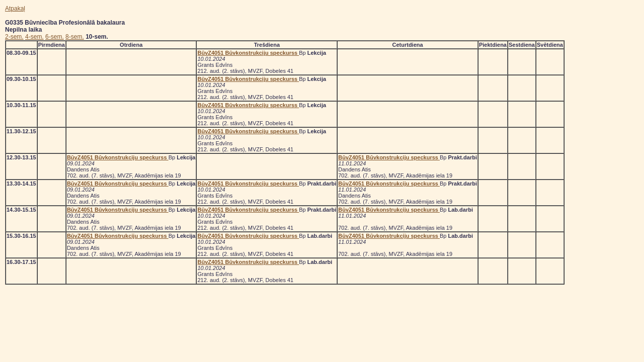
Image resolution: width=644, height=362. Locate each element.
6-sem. (55, 37)
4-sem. (34, 37)
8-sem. (75, 37)
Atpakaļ (15, 9)
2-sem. (14, 37)
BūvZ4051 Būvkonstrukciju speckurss (248, 53)
